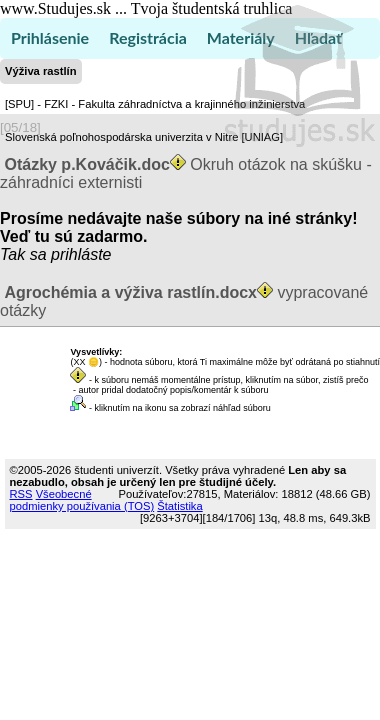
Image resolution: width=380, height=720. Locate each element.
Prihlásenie (50, 37)
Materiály (241, 37)
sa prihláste (71, 254)
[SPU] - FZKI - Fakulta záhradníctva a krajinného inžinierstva (155, 104)
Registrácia (148, 37)
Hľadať (318, 37)
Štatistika (179, 506)
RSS (21, 494)
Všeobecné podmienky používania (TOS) (82, 500)
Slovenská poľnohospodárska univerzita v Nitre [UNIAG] (144, 137)
